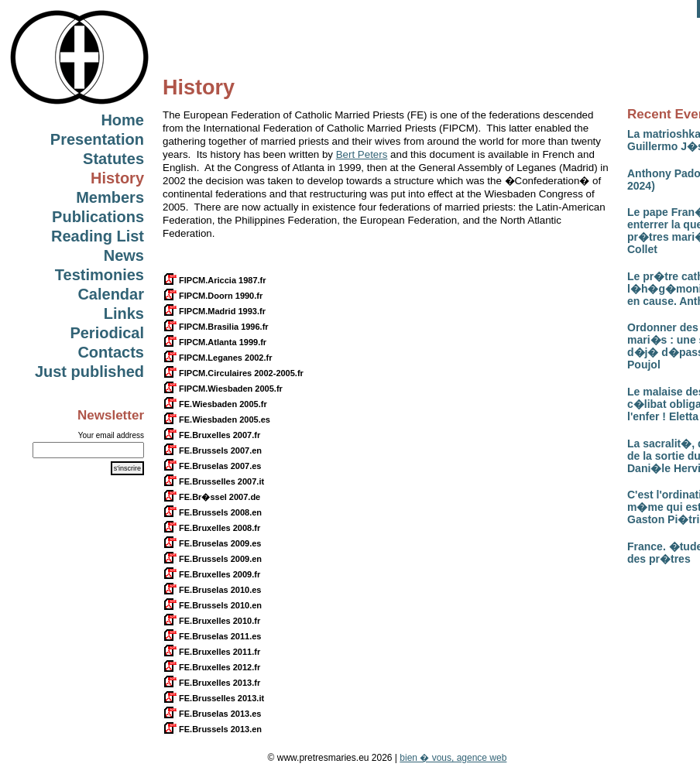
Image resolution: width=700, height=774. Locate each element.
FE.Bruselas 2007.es (212, 466)
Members (110, 197)
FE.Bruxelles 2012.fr (211, 667)
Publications (98, 217)
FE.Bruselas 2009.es (212, 543)
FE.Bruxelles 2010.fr (211, 621)
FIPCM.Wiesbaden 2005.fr (223, 389)
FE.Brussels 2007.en (212, 450)
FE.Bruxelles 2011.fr (211, 652)
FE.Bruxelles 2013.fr (211, 683)
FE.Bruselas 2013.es (212, 714)
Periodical (107, 333)
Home (122, 120)
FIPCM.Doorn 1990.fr (213, 296)
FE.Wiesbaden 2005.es (216, 420)
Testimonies (100, 275)
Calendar (111, 294)
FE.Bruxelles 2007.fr (211, 435)
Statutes (113, 159)
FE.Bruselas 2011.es (212, 636)
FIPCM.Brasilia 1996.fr (216, 327)
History (117, 178)
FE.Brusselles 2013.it (213, 698)
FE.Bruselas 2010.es (212, 590)
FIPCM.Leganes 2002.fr (218, 358)
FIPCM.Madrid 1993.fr (214, 311)
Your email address (111, 435)
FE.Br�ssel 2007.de (211, 497)
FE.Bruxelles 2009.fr (211, 574)
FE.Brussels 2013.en (212, 729)
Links (124, 313)
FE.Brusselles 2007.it (213, 481)
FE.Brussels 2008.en (212, 512)
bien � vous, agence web (453, 758)
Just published (89, 372)
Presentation (97, 139)
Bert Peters (362, 154)
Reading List (98, 236)
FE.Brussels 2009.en (212, 559)
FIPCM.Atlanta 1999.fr (214, 342)
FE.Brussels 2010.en (212, 605)
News (124, 255)
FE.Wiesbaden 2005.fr (215, 404)
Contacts (111, 352)
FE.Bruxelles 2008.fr (211, 528)
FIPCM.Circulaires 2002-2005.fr (233, 373)
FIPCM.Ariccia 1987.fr (214, 280)
